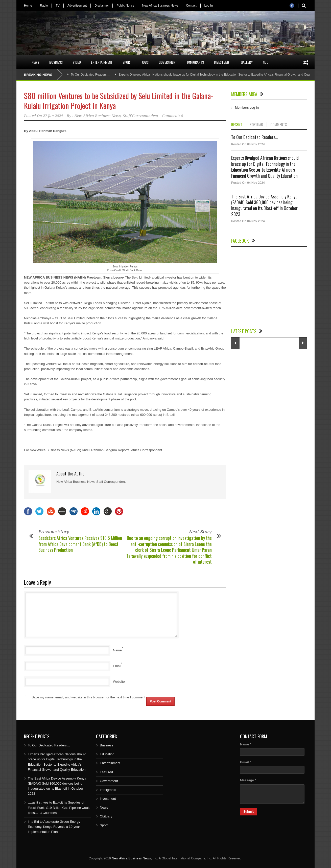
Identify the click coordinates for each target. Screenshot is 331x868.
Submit (249, 812)
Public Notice (125, 6)
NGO (266, 62)
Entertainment (102, 62)
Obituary (106, 816)
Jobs (145, 62)
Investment (222, 62)
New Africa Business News (160, 6)
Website (119, 682)
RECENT (237, 125)
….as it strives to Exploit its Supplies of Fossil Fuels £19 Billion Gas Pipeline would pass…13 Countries (59, 807)
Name (117, 650)
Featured (106, 772)
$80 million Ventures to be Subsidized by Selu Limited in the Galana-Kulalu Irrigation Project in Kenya (119, 101)
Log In (209, 6)
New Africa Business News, (132, 858)
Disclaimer (102, 6)
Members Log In (247, 108)
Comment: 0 (173, 116)
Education (107, 754)
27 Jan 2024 (53, 116)
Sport (127, 62)
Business (56, 62)
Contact (191, 6)
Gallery (247, 62)
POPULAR (256, 125)
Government (168, 62)
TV (57, 6)
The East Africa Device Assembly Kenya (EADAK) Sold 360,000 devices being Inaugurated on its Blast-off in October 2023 (264, 205)
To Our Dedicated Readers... (255, 137)
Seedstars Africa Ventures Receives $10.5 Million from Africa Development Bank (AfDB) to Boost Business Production (80, 544)
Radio (44, 6)
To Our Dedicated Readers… (90, 75)
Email (117, 666)
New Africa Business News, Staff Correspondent (116, 116)
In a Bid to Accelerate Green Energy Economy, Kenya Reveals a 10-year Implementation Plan (54, 827)
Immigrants (195, 62)
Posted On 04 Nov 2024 (248, 144)
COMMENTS (279, 125)
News (35, 62)
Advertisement (77, 6)
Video (77, 62)
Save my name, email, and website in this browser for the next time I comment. (89, 697)
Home (28, 6)
